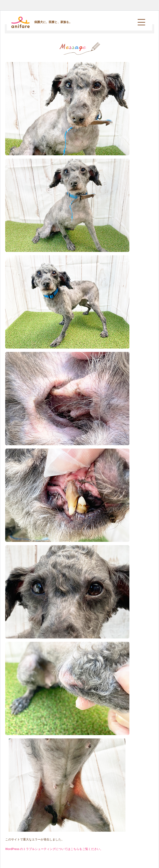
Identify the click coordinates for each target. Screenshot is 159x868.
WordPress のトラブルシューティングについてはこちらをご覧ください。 (54, 849)
